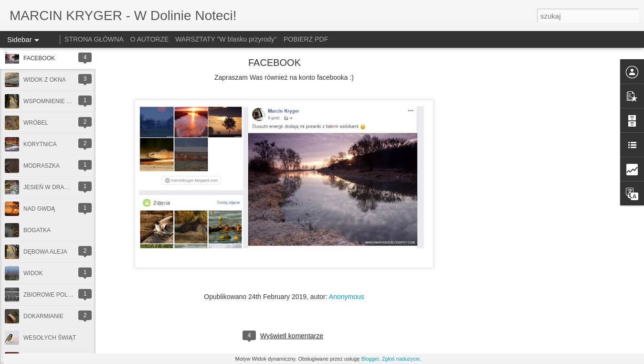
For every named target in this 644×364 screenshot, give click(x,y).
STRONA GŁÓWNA (94, 39)
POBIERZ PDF (306, 39)
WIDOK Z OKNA (45, 80)
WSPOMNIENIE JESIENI (56, 101)
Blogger (370, 359)
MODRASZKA (42, 166)
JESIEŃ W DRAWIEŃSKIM (58, 187)
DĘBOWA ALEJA (45, 252)
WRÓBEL (36, 123)
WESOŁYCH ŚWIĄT (50, 338)
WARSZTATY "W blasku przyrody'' (226, 39)
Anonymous (347, 297)
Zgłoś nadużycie (401, 359)
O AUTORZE (150, 39)
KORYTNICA (40, 144)
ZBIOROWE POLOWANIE (57, 295)
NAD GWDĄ (39, 209)
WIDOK (33, 273)
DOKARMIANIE (43, 316)
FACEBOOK (39, 58)
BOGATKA (37, 230)
